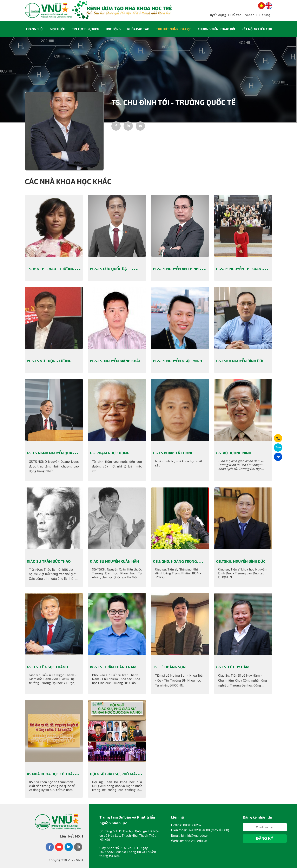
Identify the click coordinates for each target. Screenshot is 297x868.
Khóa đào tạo (138, 29)
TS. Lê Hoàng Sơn (169, 667)
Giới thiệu (57, 29)
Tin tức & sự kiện (85, 29)
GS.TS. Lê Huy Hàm (233, 667)
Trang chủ (34, 29)
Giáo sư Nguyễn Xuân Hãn (114, 561)
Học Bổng (113, 29)
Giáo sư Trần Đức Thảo (49, 561)
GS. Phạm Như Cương (110, 453)
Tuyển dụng (217, 15)
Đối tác (236, 15)
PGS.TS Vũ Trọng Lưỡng (49, 361)
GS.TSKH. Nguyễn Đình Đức (241, 561)
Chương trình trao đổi (216, 29)
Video (250, 15)
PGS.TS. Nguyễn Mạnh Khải (115, 361)
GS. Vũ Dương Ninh (234, 453)
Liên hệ (264, 15)
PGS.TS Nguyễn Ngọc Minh (177, 361)
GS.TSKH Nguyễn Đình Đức (240, 361)
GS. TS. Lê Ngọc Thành (48, 667)
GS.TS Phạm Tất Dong (173, 453)
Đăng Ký (265, 839)
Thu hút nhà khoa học (174, 29)
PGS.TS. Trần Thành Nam (113, 667)
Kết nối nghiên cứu (257, 29)
